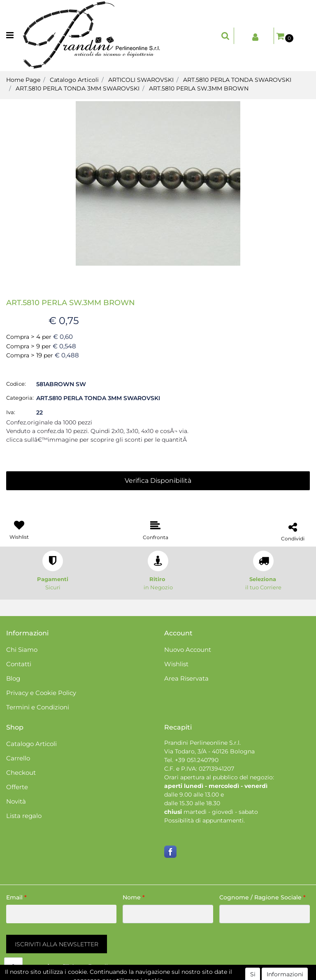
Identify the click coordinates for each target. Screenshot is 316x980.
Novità (16, 801)
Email (16, 897)
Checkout (21, 773)
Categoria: (20, 398)
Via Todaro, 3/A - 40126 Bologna (209, 751)
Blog (13, 678)
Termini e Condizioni (38, 707)
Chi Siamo (22, 650)
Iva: (11, 412)
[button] (225, 36)
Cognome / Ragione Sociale (263, 897)
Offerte (17, 787)
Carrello (18, 758)
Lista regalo (24, 816)
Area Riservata (186, 678)
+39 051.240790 (197, 760)
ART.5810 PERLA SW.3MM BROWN (199, 88)
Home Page (23, 80)
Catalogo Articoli (74, 80)
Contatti (19, 664)
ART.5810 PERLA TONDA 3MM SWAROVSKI (78, 88)
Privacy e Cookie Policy (41, 693)
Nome (134, 897)
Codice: (16, 384)
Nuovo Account (188, 650)
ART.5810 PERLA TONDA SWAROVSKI (237, 80)
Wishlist (176, 664)
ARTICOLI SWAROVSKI (141, 80)
